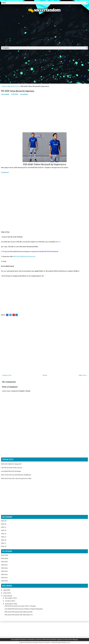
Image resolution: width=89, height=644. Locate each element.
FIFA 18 (4, 546)
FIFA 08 (4, 521)
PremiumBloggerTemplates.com (61, 643)
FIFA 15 (4, 537)
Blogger (75, 640)
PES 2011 (4, 565)
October (8, 601)
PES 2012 (4, 568)
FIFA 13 (4, 530)
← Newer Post (6, 375)
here (59, 242)
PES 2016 (4, 581)
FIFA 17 (4, 543)
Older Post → (83, 375)
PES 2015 (4, 578)
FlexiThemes (29, 643)
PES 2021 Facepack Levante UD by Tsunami (20, 606)
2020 (5, 596)
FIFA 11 (4, 527)
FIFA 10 (4, 524)
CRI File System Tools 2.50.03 (12, 468)
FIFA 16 (4, 540)
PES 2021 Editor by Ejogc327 (11, 464)
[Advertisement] (44, 29)
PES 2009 (5, 558)
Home (4, 86)
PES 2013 (4, 571)
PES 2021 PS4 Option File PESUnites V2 (19, 615)
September (9, 604)
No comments (24, 94)
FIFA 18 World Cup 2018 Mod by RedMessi (16, 475)
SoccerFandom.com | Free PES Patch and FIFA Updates (43, 640)
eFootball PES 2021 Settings (11, 471)
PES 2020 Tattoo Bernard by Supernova (18, 91)
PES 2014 (4, 574)
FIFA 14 (4, 534)
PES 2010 (4, 562)
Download (5, 172)
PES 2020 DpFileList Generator (24, 256)
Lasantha (47, 643)
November (9, 598)
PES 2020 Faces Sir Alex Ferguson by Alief (16, 478)
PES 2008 (5, 555)
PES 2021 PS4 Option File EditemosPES (18, 612)
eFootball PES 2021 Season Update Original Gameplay (24, 609)
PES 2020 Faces (13, 86)
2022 (5, 590)
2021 (5, 593)
